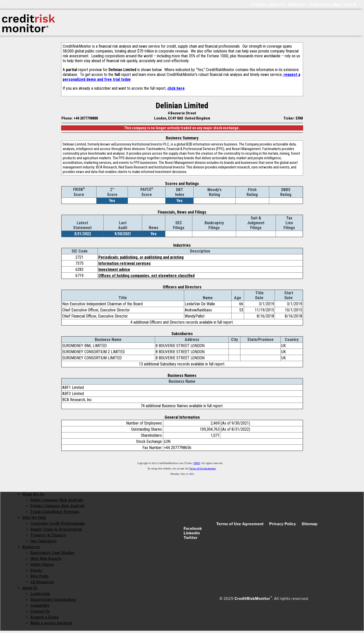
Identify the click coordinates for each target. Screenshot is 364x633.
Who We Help (34, 518)
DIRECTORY (297, 5)
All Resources (42, 583)
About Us (30, 589)
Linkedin (192, 533)
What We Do (33, 495)
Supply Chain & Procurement (56, 530)
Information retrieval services (125, 263)
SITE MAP (258, 5)
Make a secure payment (51, 624)
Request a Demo (44, 618)
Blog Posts (39, 577)
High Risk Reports (46, 559)
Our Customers (43, 542)
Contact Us (40, 612)
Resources (31, 548)
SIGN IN (350, 5)
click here (176, 88)
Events (36, 571)
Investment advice (114, 269)
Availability (40, 606)
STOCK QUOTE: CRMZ (325, 5)
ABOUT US (277, 5)
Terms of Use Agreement (203, 469)
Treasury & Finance (48, 536)
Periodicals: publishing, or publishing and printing (141, 257)
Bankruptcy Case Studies (52, 553)
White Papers (42, 565)
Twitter (191, 538)
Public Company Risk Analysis (57, 501)
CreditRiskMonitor (252, 598)
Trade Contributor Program (55, 512)
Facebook (193, 529)
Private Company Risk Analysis (57, 506)
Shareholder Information (53, 600)
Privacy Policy (283, 524)
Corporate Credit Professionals (58, 524)
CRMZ (197, 464)
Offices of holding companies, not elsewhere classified (146, 276)
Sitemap (310, 524)
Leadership (40, 594)
